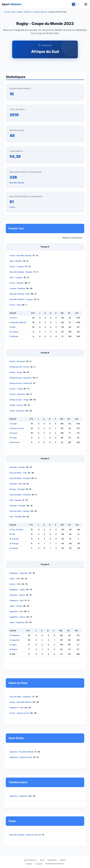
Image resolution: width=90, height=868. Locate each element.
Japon (12, 579)
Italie (12, 261)
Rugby (20, 12)
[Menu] (86, 4)
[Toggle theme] (75, 4)
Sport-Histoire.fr (30, 860)
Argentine (24, 573)
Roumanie (21, 361)
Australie (13, 467)
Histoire (63, 860)
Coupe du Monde (40, 12)
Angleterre (14, 573)
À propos (39, 864)
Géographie (52, 860)
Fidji (25, 473)
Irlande (12, 361)
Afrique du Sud (45, 52)
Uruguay (20, 266)
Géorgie (22, 467)
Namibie (19, 261)
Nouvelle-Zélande (17, 183)
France (12, 207)
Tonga (19, 372)
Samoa (12, 584)
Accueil (7, 12)
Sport (12, 4)
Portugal (26, 478)
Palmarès (27, 12)
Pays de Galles (16, 473)
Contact (29, 864)
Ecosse (26, 367)
